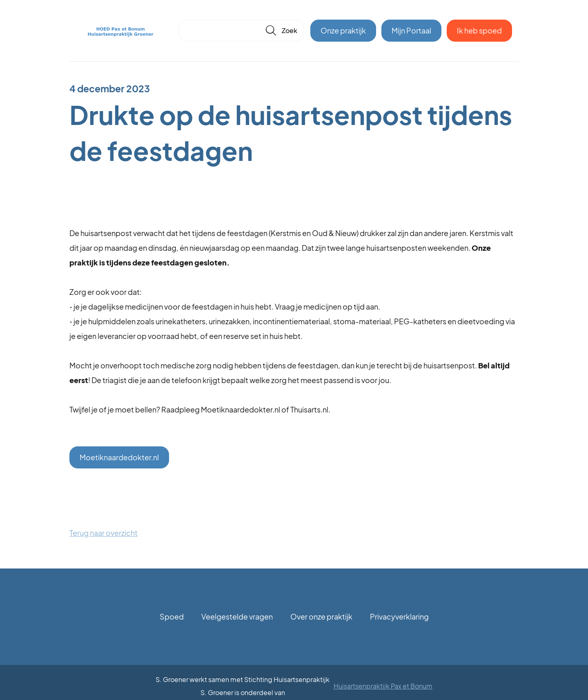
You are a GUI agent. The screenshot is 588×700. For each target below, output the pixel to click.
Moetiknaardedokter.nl (119, 457)
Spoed (172, 616)
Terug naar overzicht (104, 533)
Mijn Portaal (411, 30)
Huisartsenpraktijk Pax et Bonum (383, 686)
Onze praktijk (343, 30)
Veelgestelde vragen (237, 616)
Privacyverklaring (399, 616)
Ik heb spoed (479, 30)
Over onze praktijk (321, 616)
